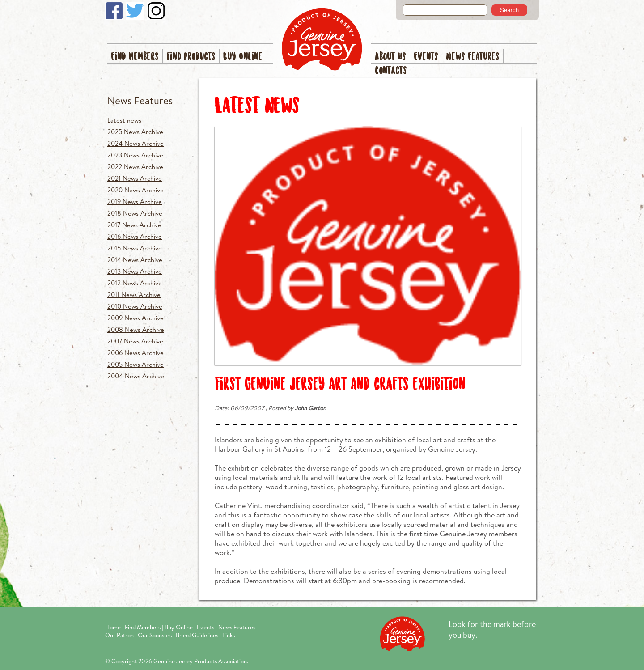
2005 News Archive (136, 364)
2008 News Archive (136, 329)
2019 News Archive (135, 201)
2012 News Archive (135, 283)
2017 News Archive (134, 225)
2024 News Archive (136, 143)
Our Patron (119, 635)
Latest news (124, 120)
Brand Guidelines (197, 635)
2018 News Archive (135, 213)
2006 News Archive (136, 353)
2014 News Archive (135, 260)
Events (426, 57)
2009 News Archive (136, 318)
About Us (390, 57)
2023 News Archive (135, 155)
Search (509, 10)
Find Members (135, 57)
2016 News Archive (135, 236)
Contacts (391, 71)
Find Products (191, 57)
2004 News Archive (136, 376)
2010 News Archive (135, 306)
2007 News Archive (135, 341)
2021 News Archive (135, 178)
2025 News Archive (135, 132)
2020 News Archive (136, 190)
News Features (473, 57)
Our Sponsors (155, 635)
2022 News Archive (135, 167)
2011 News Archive (134, 295)
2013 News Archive (135, 271)
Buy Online (243, 57)
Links (229, 635)
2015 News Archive (135, 248)
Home (113, 627)
